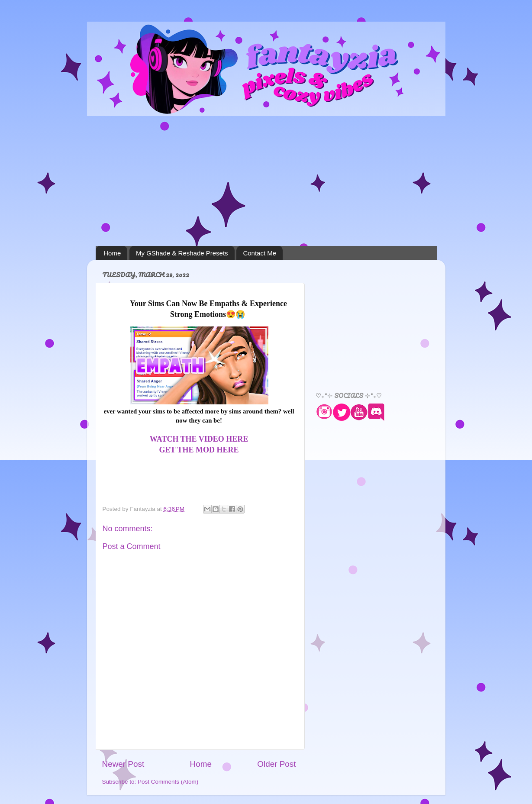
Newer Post (123, 764)
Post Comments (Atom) (168, 782)
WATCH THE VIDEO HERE (199, 439)
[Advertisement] (266, 181)
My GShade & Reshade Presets (182, 253)
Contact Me (260, 253)
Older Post (276, 764)
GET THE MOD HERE (199, 450)
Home (112, 253)
